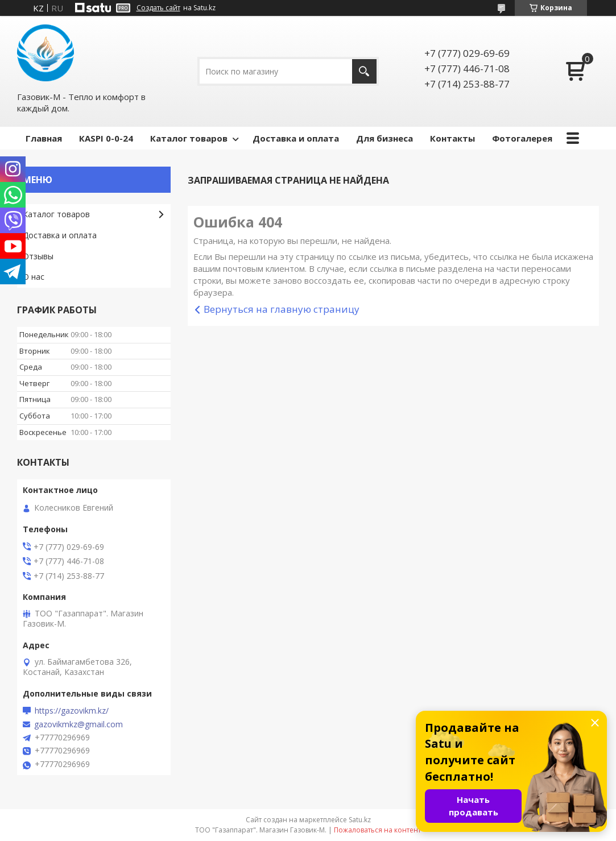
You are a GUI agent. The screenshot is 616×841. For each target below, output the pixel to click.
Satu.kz (360, 820)
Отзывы (38, 256)
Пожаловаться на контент (377, 830)
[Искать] (364, 71)
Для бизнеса (385, 138)
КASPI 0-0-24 (106, 138)
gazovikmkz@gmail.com (78, 724)
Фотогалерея (522, 138)
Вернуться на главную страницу (282, 309)
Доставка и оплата (296, 138)
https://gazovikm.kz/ (72, 711)
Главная (44, 138)
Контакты (452, 138)
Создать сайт (158, 8)
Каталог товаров (189, 138)
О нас (34, 277)
